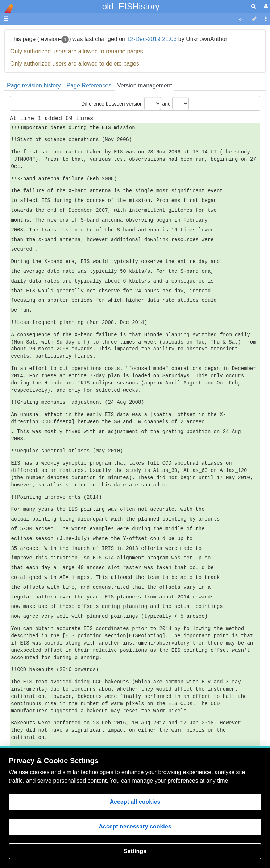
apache (7, 8)
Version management (144, 85)
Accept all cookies (135, 802)
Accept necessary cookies (135, 826)
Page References (89, 85)
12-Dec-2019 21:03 (152, 39)
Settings (135, 851)
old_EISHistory (131, 6)
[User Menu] (265, 6)
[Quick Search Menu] (254, 6)
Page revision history (34, 85)
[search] (254, 6)
